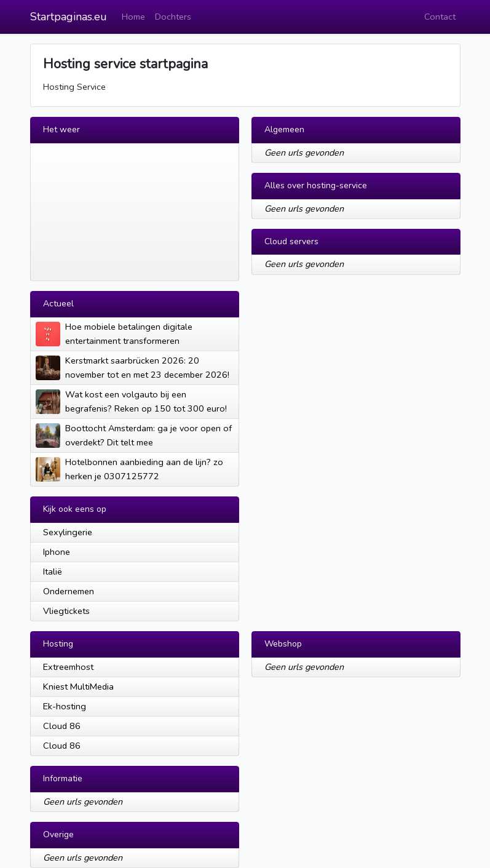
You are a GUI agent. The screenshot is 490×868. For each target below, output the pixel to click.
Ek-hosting (65, 706)
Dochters (173, 17)
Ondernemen (69, 591)
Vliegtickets (66, 611)
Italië (53, 571)
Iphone (57, 552)
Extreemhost (68, 667)
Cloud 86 (62, 726)
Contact (440, 17)
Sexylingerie (68, 532)
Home (133, 17)
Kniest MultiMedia (78, 687)
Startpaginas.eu (69, 17)
